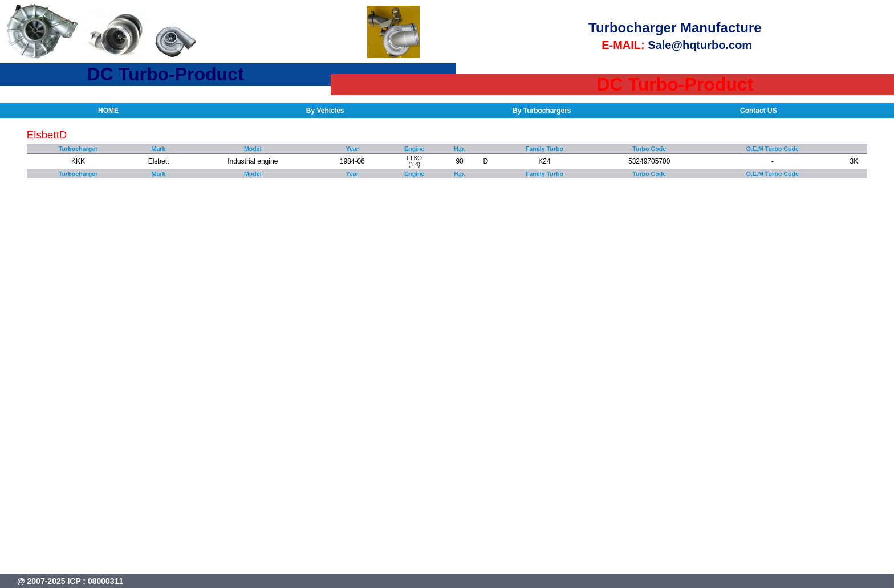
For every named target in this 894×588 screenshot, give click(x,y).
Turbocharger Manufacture (675, 28)
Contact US (759, 111)
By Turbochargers (542, 111)
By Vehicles (325, 111)
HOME (108, 111)
